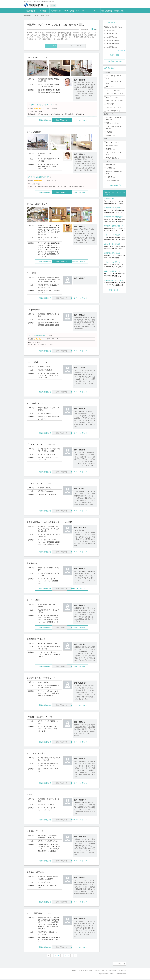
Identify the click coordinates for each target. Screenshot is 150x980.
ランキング (85, 46)
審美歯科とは (30, 11)
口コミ (94, 11)
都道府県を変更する (115, 61)
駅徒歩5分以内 (111, 158)
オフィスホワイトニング (114, 81)
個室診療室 (110, 146)
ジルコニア (110, 104)
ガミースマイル (111, 111)
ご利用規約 (97, 972)
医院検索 (43, 11)
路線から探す (115, 55)
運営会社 (74, 972)
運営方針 (104, 972)
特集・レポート (81, 11)
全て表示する (121, 50)
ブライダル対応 (111, 180)
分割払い (109, 135)
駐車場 (109, 149)
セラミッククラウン (113, 101)
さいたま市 (110, 30)
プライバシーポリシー (85, 972)
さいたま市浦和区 (111, 44)
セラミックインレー (113, 94)
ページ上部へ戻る (120, 965)
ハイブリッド (111, 97)
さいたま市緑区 (111, 34)
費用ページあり (111, 123)
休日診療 (109, 177)
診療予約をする (62, 121)
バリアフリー (111, 142)
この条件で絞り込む (115, 185)
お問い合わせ (112, 972)
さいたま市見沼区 (111, 40)
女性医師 (109, 168)
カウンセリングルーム (114, 152)
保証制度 (109, 132)
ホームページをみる (85, 121)
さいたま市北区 (111, 47)
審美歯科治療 (56, 11)
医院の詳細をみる (38, 121)
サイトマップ (122, 972)
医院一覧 (41, 46)
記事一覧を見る (115, 290)
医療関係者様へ (120, 11)
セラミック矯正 (111, 90)
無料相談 (109, 165)
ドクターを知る (69, 11)
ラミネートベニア (112, 107)
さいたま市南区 (111, 37)
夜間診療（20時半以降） (114, 171)
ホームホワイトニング (114, 76)
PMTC (108, 87)
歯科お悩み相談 (107, 11)
